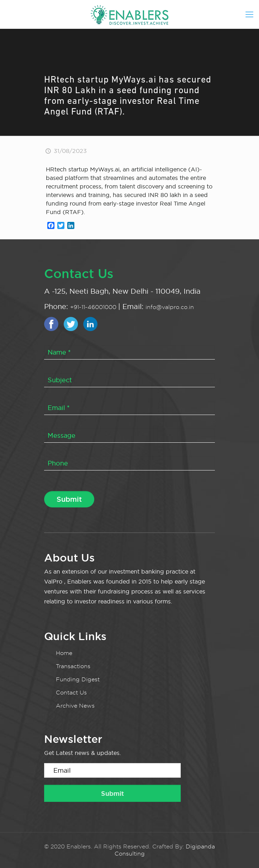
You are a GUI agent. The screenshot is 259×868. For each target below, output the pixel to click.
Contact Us (71, 693)
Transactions (73, 666)
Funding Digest (78, 679)
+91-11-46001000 (94, 307)
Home (64, 653)
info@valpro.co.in (170, 307)
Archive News (75, 706)
